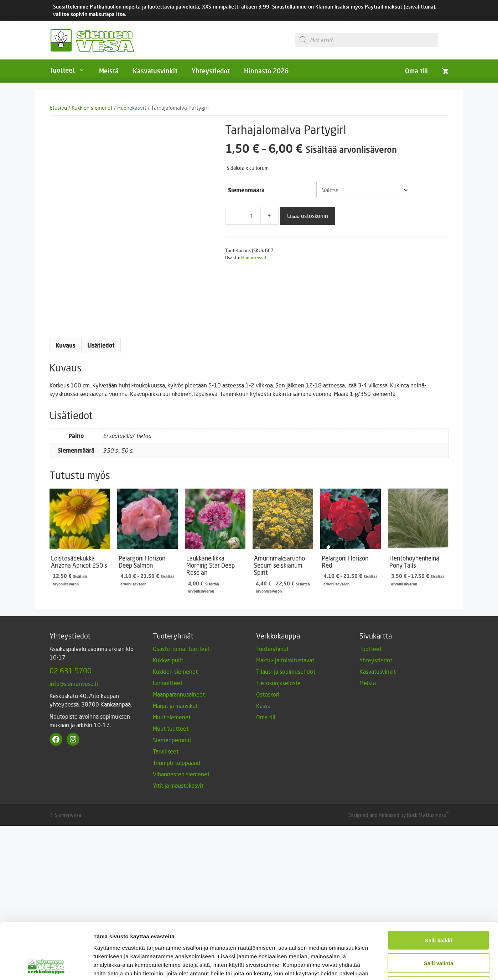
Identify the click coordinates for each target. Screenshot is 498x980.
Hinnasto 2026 (266, 71)
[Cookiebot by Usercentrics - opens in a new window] (46, 894)
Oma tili (416, 71)
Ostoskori (268, 694)
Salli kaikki (439, 815)
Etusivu (58, 108)
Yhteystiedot (211, 71)
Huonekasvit (132, 108)
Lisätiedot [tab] (101, 345)
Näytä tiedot (381, 894)
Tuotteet (71, 70)
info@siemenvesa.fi (74, 684)
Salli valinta (439, 838)
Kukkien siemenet (92, 108)
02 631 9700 (71, 671)
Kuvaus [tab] (66, 345)
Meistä (109, 71)
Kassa (263, 706)
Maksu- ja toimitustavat (285, 660)
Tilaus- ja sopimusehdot (286, 671)
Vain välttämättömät (439, 861)
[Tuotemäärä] (252, 216)
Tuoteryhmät (272, 649)
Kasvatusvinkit (155, 71)
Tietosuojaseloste (278, 683)
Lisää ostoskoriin (308, 216)
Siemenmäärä (246, 190)
